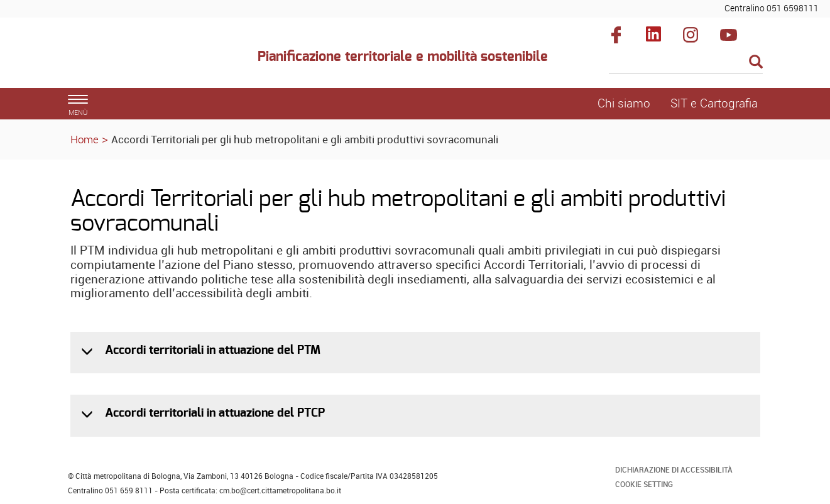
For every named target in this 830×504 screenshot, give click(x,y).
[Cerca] (686, 63)
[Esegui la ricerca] (756, 63)
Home (85, 139)
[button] (88, 352)
